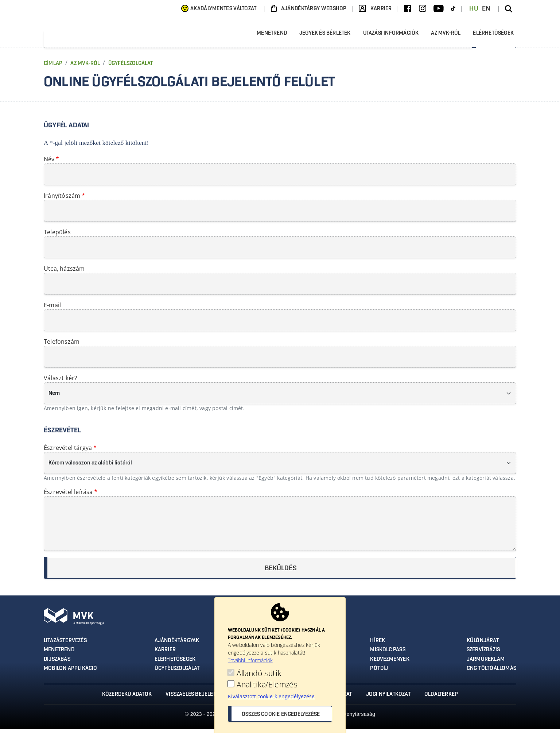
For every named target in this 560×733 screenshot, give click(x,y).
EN (486, 9)
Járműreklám (486, 663)
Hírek (378, 645)
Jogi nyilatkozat (389, 698)
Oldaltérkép (443, 698)
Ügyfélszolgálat (131, 68)
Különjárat (483, 645)
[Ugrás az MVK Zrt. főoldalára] (117, 36)
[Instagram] (423, 9)
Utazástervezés (65, 645)
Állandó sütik (259, 673)
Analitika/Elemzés (267, 685)
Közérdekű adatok (125, 698)
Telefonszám (62, 346)
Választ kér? (60, 382)
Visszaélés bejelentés (194, 698)
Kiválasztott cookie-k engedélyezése (271, 696)
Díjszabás (57, 663)
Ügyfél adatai (67, 130)
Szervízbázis (484, 654)
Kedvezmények (390, 663)
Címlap (53, 68)
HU (474, 9)
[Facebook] (408, 9)
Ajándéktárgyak (177, 645)
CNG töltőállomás (492, 672)
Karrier (166, 654)
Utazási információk (393, 36)
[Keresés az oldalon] (509, 9)
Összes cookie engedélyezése (281, 714)
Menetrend (274, 36)
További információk (250, 660)
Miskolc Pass (388, 654)
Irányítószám (62, 200)
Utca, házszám (64, 273)
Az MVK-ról (448, 36)
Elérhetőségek (493, 35)
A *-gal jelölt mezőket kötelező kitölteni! (96, 147)
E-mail (52, 309)
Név (49, 163)
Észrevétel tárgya (68, 452)
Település (57, 236)
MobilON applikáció (71, 672)
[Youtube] (439, 9)
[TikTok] (453, 9)
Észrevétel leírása (68, 496)
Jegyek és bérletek (327, 36)
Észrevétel (62, 435)
